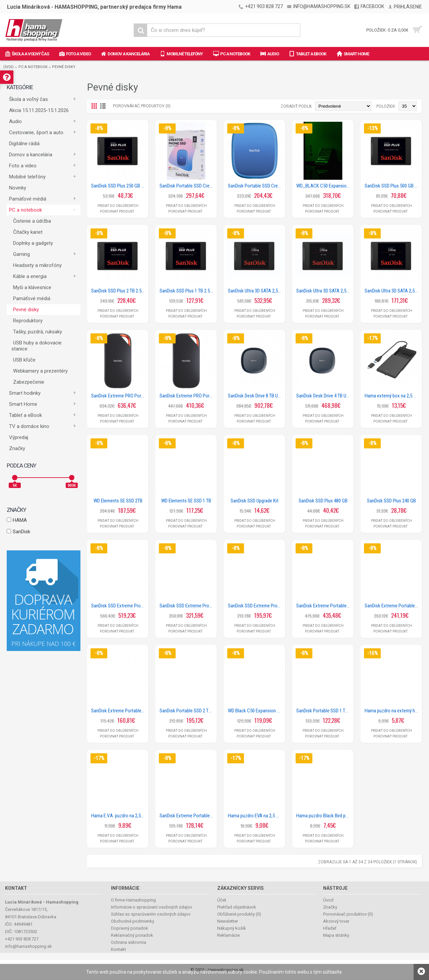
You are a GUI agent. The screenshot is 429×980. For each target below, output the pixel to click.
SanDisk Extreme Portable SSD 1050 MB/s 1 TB (119, 711)
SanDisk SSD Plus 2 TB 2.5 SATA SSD (119, 291)
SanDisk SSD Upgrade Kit (255, 501)
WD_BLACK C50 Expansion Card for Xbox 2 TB (324, 186)
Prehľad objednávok (237, 907)
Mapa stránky (336, 935)
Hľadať (330, 928)
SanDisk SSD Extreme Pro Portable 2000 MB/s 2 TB (187, 606)
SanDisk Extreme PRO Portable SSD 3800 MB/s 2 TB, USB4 (187, 396)
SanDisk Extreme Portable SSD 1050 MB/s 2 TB (392, 606)
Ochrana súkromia (129, 942)
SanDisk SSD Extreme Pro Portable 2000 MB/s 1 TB (256, 606)
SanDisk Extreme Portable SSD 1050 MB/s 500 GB (187, 816)
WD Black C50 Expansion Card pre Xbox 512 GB (256, 711)
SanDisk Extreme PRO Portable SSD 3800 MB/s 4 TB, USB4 (119, 396)
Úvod (9, 67)
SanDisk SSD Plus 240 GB (391, 501)
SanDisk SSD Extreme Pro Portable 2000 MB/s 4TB (119, 606)
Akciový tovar (336, 921)
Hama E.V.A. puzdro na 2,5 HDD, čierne (119, 816)
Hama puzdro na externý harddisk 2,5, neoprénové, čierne (392, 711)
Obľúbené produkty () (239, 914)
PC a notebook (33, 67)
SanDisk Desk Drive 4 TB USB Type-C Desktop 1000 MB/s (324, 396)
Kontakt (118, 949)
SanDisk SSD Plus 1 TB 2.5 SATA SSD (187, 291)
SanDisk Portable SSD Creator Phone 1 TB (256, 186)
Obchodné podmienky (133, 921)
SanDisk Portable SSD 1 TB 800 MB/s (324, 711)
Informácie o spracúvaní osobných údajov (151, 907)
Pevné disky (64, 67)
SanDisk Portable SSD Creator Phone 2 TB (187, 186)
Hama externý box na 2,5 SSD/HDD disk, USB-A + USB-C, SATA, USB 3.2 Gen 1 (392, 396)
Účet (222, 900)
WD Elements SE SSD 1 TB (186, 501)
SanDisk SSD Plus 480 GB (323, 501)
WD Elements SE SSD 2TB (118, 501)
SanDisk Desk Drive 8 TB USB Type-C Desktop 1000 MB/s (256, 396)
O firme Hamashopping (133, 900)
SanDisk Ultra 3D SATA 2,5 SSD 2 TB (324, 291)
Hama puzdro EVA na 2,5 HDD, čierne (256, 816)
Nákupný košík (232, 928)
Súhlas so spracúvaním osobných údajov (151, 914)
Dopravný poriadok (130, 928)
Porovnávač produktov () (348, 914)
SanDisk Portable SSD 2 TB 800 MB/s (187, 711)
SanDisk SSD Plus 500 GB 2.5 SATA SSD (392, 186)
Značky (17, 448)
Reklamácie (228, 935)
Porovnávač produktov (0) (142, 106)
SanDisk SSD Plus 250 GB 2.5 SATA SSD (119, 186)
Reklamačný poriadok (132, 935)
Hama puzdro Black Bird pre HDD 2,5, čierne (324, 816)
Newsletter (228, 921)
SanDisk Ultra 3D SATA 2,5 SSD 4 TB (256, 291)
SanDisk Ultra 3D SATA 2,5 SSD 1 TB (392, 291)
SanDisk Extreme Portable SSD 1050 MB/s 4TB (324, 606)
